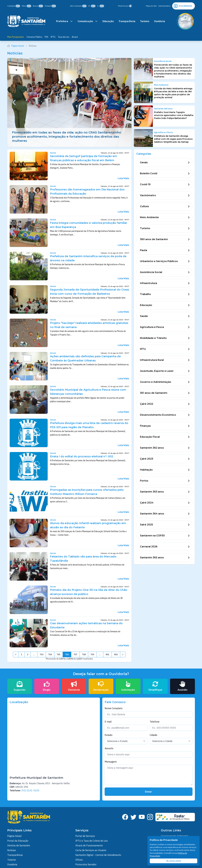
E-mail (108, 722)
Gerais (53, 153)
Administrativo (164, 6)
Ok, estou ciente (174, 861)
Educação (108, 21)
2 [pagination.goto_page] (28, 654)
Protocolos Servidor (86, 864)
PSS (46, 37)
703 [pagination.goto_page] (42, 654)
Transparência (127, 21)
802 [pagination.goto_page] (116, 654)
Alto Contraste (78, 6)
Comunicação (88, 21)
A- (101, 6)
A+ (92, 6)
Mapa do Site (151, 6)
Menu (26, 6)
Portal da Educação (18, 841)
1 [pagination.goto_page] (22, 654)
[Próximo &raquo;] (123, 654)
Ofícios (79, 860)
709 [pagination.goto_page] (92, 654)
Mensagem (111, 762)
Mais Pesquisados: (16, 37)
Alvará (75, 37)
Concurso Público (34, 37)
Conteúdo (14, 6)
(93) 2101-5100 (30, 790)
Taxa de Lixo (64, 37)
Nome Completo (114, 708)
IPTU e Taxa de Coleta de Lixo (92, 841)
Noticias (12, 850)
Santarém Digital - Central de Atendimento (98, 855)
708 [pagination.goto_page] (84, 654)
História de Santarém (19, 845)
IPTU (53, 37)
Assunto (109, 748)
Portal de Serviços (85, 836)
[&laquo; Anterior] (16, 654)
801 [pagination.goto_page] (107, 654)
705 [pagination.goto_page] (58, 654)
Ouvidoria (160, 21)
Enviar (148, 792)
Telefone (155, 722)
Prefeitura (64, 21)
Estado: (109, 735)
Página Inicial (17, 46)
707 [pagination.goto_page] (75, 654)
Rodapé (50, 6)
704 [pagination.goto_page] (50, 654)
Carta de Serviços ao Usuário (91, 850)
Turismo (145, 21)
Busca (38, 6)
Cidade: (154, 735)
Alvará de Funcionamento (89, 845)
